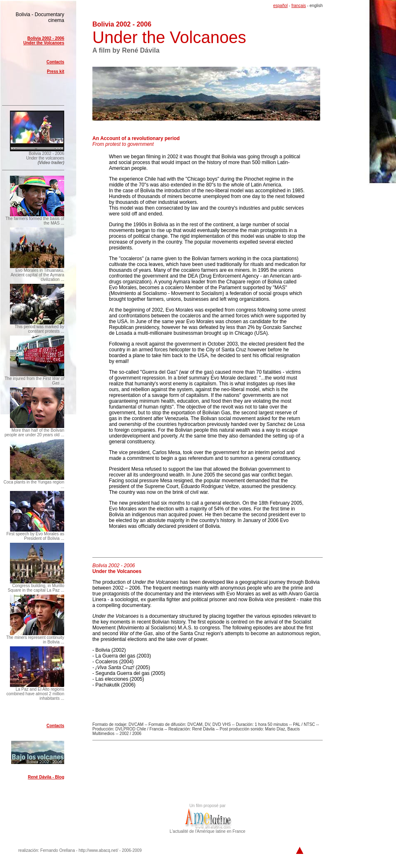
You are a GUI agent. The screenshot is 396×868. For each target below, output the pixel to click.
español (280, 6)
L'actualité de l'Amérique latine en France (208, 829)
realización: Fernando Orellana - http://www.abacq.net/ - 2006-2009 (80, 850)
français (298, 6)
